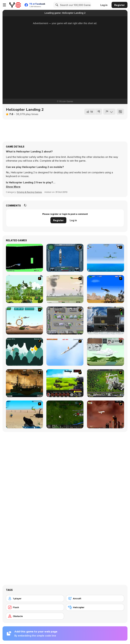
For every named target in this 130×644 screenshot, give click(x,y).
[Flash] (35, 607)
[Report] (109, 112)
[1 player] (35, 598)
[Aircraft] (95, 598)
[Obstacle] (35, 616)
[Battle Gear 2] (65, 383)
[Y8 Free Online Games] (15, 5)
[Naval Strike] (106, 258)
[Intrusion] (106, 320)
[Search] (56, 5)
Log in (104, 5)
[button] (13, 187)
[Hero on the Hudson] (65, 352)
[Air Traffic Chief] (106, 383)
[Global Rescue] (24, 289)
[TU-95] (106, 352)
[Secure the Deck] (24, 383)
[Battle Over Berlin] (65, 289)
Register (120, 5)
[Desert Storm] (106, 289)
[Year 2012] (106, 414)
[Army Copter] (24, 320)
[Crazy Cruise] (24, 352)
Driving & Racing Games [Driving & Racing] (29, 192)
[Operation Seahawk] (65, 258)
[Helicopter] (24, 258)
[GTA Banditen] (65, 320)
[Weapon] (24, 414)
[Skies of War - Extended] (65, 414)
